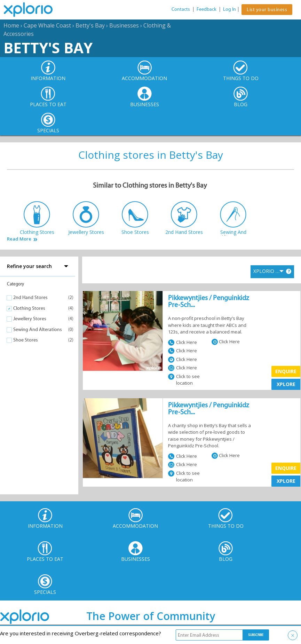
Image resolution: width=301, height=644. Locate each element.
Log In (229, 9)
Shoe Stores (26, 340)
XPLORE (286, 384)
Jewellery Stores (30, 319)
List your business (267, 10)
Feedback (207, 9)
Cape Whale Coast (47, 25)
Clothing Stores (29, 308)
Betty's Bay (90, 25)
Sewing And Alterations (38, 329)
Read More (19, 239)
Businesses (124, 25)
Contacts (181, 9)
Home (11, 25)
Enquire (286, 371)
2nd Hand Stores (30, 297)
